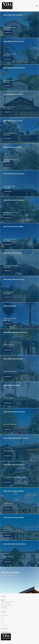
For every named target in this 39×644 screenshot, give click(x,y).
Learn (2, 619)
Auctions (3, 617)
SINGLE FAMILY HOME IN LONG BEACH (14, 174)
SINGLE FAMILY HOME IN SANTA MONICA (15, 544)
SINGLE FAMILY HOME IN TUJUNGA (13, 121)
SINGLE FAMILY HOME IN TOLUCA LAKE (14, 412)
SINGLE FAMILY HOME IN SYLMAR (12, 253)
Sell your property (11, 572)
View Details (8, 33)
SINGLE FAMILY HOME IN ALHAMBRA (13, 227)
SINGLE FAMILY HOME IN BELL (12, 385)
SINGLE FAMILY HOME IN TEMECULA (13, 94)
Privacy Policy (4, 625)
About (2, 621)
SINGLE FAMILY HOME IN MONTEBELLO (14, 68)
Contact (3, 623)
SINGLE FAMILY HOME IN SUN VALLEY (14, 41)
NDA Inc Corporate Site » (6, 632)
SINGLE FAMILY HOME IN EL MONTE (13, 359)
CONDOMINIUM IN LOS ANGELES (12, 147)
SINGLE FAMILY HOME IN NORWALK (13, 15)
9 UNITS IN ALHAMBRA (10, 306)
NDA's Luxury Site (5, 609)
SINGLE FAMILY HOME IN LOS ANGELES (14, 465)
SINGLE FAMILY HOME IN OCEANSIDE (14, 491)
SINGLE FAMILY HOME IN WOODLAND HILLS (15, 332)
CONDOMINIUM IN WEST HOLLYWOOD (14, 200)
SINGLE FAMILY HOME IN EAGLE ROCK (14, 279)
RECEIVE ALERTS (5, 615)
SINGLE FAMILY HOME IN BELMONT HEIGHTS (16, 438)
